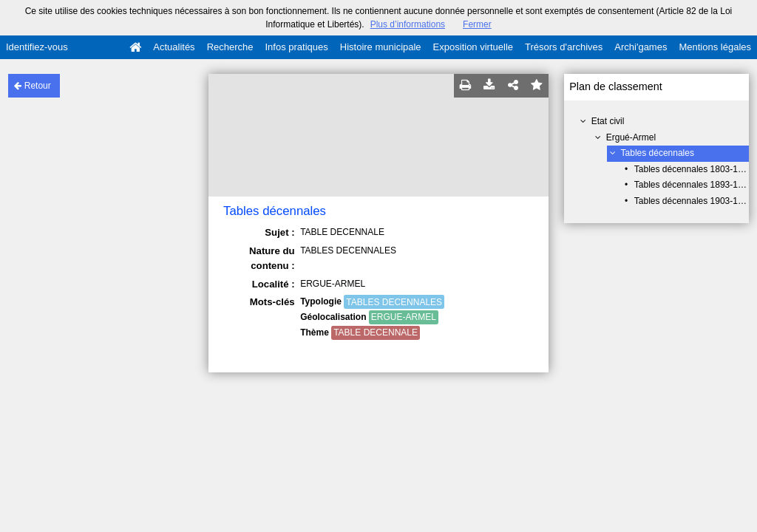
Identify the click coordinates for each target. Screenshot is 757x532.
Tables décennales (658, 153)
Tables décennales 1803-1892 (693, 169)
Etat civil (608, 121)
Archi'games (641, 47)
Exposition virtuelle (473, 47)
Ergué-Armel (631, 137)
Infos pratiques (297, 47)
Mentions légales (715, 47)
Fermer (477, 24)
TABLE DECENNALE (376, 332)
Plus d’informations (408, 24)
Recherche (230, 47)
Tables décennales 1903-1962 (693, 201)
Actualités (174, 47)
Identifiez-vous (37, 47)
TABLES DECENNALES (394, 302)
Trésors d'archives (564, 47)
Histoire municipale (381, 47)
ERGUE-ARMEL (404, 317)
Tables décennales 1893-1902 (693, 185)
